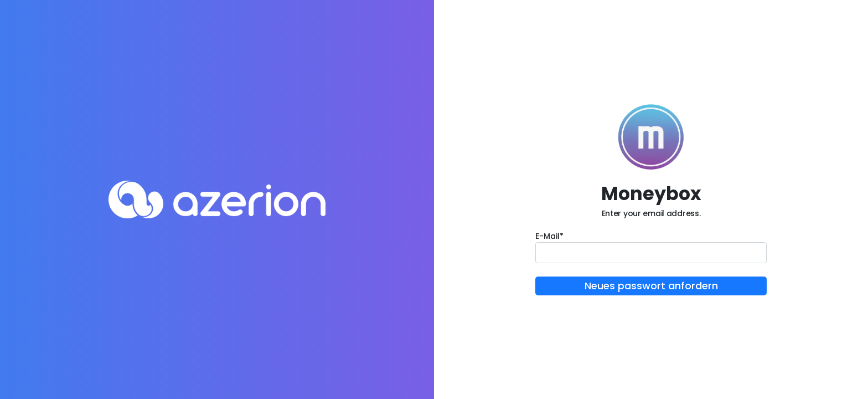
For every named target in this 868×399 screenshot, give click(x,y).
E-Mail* (549, 236)
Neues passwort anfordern (651, 286)
